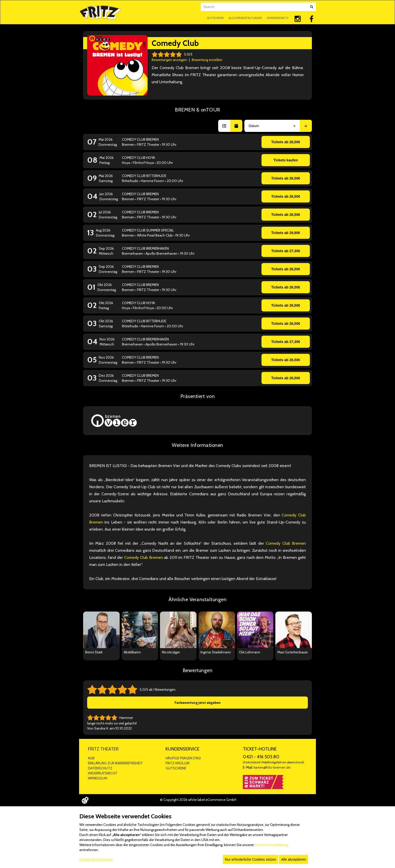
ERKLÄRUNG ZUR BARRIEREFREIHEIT (115, 763)
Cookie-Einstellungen (96, 859)
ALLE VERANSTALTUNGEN (245, 18)
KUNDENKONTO (278, 18)
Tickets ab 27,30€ (286, 251)
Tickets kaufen (286, 160)
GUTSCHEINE (215, 18)
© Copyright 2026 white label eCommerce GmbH (198, 800)
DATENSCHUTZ (100, 768)
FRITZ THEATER (103, 749)
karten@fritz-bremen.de (272, 767)
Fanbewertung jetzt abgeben (198, 703)
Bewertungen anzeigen (169, 60)
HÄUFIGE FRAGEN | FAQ (183, 758)
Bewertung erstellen (207, 60)
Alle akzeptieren (293, 859)
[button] (224, 126)
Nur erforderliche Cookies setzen (251, 859)
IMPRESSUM (97, 778)
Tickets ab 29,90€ (286, 233)
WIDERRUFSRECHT (103, 773)
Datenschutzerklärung (271, 845)
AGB (91, 758)
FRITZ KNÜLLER (177, 763)
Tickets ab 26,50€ (286, 142)
